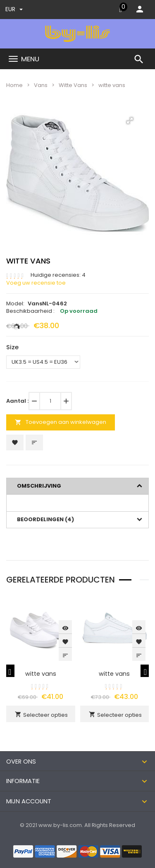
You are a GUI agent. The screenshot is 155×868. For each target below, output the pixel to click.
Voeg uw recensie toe (36, 283)
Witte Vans (73, 85)
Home (14, 85)
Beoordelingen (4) (45, 519)
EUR (14, 9)
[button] (130, 121)
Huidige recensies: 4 (58, 275)
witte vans (41, 674)
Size (12, 347)
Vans (41, 85)
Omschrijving (39, 486)
